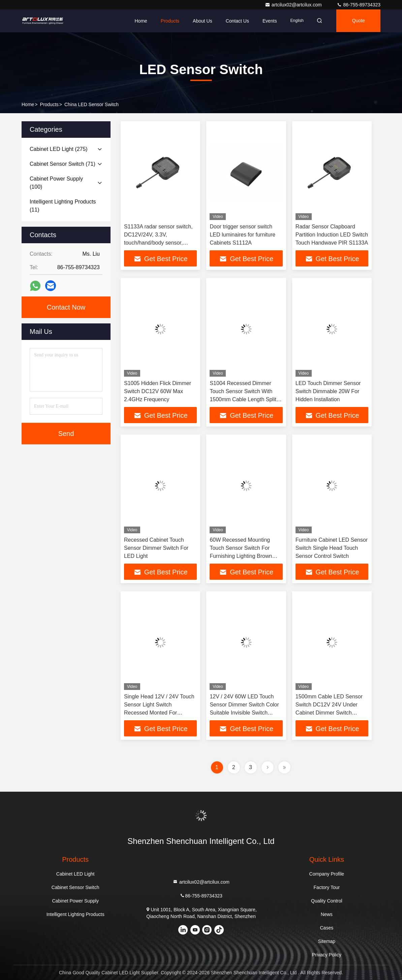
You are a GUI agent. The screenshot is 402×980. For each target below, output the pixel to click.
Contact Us (235, 21)
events (268, 21)
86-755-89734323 (359, 5)
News (327, 914)
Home (139, 21)
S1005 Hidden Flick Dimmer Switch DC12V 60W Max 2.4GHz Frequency (158, 391)
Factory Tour (327, 887)
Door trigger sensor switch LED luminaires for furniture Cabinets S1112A (242, 235)
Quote (358, 21)
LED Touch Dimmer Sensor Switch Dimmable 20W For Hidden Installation (328, 391)
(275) (59, 149)
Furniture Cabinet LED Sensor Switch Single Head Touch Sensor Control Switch (332, 548)
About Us (200, 21)
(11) (63, 206)
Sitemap (327, 941)
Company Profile (327, 874)
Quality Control (327, 901)
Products (168, 21)
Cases (327, 928)
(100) (56, 183)
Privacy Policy (327, 955)
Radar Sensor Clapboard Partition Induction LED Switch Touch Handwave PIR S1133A (332, 235)
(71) (63, 164)
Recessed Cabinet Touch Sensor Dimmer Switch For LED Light (156, 548)
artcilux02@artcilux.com (294, 5)
